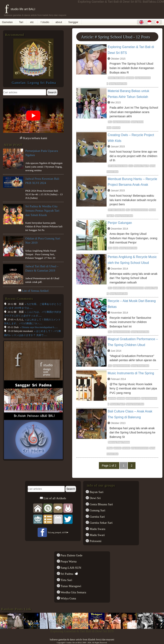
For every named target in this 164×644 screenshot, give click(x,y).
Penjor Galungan (120, 223)
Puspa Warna (68, 561)
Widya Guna (68, 598)
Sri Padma (67, 574)
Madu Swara (97, 529)
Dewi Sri (95, 498)
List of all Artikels (54, 498)
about (59, 22)
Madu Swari (97, 535)
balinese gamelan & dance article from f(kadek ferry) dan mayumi (82, 640)
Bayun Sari (96, 492)
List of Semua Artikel (35, 291)
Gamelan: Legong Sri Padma (34, 83)
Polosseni (95, 541)
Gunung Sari (97, 510)
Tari (21, 22)
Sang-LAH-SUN (71, 568)
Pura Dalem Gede (71, 555)
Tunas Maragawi (71, 586)
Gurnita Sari (97, 517)
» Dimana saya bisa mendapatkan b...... (39, 327)
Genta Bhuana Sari (101, 504)
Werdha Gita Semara (73, 592)
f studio (45, 22)
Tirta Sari (66, 580)
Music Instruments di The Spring (131, 373)
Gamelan (7, 22)
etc (32, 22)
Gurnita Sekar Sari (101, 523)
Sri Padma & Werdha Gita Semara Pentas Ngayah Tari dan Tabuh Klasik (42, 211)
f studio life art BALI (20, 9)
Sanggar (73, 22)
